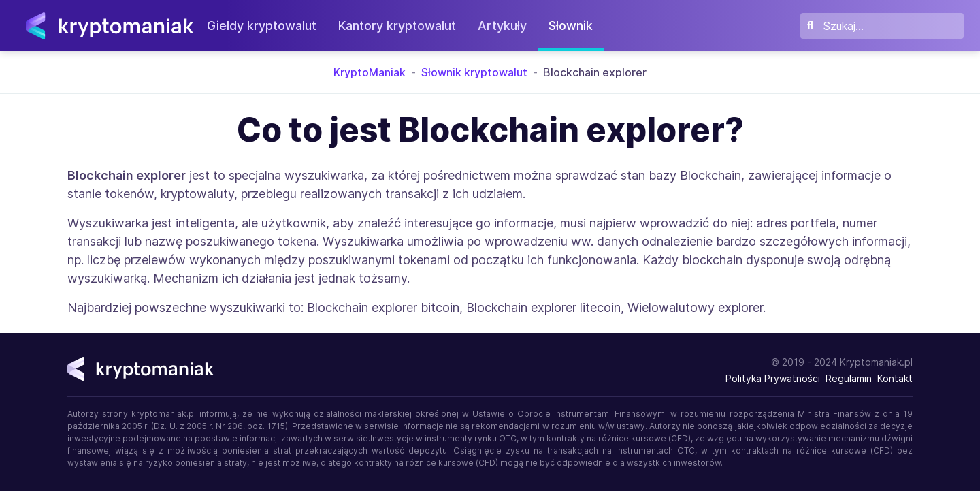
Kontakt (895, 378)
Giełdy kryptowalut (269, 26)
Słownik (578, 26)
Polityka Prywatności (773, 378)
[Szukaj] (882, 26)
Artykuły (510, 26)
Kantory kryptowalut (405, 26)
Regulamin (849, 378)
